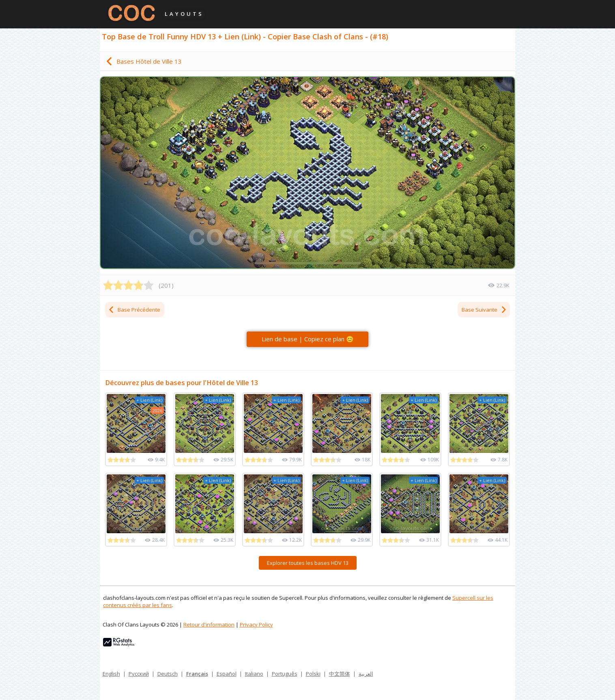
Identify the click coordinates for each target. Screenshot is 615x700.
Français (197, 674)
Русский (139, 674)
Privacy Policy (256, 625)
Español (227, 674)
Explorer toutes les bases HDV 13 (308, 563)
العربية (366, 674)
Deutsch (168, 674)
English (111, 674)
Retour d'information (209, 625)
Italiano (254, 674)
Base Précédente (134, 310)
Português (285, 674)
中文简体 (340, 674)
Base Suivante (484, 310)
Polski (313, 674)
